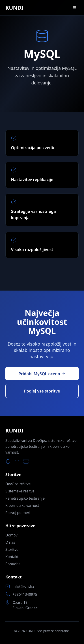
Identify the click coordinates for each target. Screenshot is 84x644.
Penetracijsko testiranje (25, 498)
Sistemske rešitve (20, 491)
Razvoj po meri (18, 513)
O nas (10, 542)
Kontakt (12, 557)
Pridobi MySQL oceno (42, 374)
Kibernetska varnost (22, 505)
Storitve (12, 549)
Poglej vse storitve (42, 391)
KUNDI (14, 8)
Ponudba (13, 564)
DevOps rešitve (18, 484)
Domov (11, 535)
